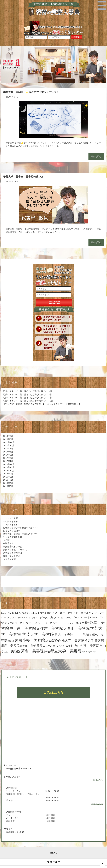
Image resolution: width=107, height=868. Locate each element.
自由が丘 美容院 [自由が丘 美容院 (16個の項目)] (87, 646)
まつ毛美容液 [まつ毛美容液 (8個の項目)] (44, 613)
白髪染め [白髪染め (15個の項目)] (55, 641)
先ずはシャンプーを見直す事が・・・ (21, 528)
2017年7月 (8, 448)
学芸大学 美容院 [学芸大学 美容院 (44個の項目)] (38, 634)
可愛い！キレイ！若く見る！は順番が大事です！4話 (28, 391)
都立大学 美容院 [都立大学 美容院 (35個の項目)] (66, 651)
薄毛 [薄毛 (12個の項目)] (47, 651)
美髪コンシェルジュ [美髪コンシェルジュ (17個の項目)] (51, 646)
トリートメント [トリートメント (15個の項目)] (33, 623)
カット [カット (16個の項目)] (55, 617)
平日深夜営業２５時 (13, 537)
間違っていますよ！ (13, 556)
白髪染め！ (8, 543)
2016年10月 (9, 470)
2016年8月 (8, 477)
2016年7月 (8, 480)
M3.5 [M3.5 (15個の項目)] (15, 613)
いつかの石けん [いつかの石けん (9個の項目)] (28, 613)
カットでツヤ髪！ (12, 518)
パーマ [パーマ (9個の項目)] (48, 623)
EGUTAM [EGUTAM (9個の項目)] (6, 613)
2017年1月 (8, 461)
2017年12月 (9, 442)
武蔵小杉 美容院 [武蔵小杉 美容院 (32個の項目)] (30, 640)
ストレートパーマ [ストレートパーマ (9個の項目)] (87, 617)
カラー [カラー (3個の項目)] (63, 618)
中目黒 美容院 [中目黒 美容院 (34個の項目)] (23, 628)
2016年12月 (9, 464)
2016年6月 (8, 483)
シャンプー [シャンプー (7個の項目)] (71, 618)
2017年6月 (8, 452)
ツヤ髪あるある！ (12, 521)
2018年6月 (8, 436)
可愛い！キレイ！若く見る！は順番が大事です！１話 (28, 401)
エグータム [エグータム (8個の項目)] (44, 618)
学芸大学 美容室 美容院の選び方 (23, 177)
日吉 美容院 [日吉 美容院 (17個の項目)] (64, 635)
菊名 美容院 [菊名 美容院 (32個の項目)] (32, 651)
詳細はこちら (97, 780)
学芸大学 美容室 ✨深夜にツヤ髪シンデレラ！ (31, 92)
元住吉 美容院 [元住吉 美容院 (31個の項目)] (50, 628)
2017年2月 (8, 458)
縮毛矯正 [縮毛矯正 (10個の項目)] (25, 646)
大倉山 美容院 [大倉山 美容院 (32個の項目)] (76, 628)
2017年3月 (8, 455)
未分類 (6, 540)
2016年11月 (9, 467)
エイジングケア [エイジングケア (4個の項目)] (31, 618)
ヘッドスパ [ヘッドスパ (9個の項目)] (75, 623)
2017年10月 (9, 445)
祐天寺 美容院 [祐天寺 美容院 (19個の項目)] (73, 640)
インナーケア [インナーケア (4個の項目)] (20, 618)
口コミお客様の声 (12, 531)
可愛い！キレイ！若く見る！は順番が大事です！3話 (28, 394)
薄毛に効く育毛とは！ (14, 553)
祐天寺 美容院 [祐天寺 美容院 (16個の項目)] (94, 641)
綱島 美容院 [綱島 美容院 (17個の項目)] (10, 646)
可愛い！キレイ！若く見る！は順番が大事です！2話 (28, 398)
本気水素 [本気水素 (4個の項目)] (11, 641)
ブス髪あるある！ (12, 525)
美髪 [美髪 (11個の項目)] (33, 646)
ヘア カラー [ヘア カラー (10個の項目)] (60, 623)
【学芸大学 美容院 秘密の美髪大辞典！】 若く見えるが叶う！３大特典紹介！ (42, 404)
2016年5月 (8, 486)
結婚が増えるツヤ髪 (13, 547)
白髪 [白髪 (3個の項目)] (47, 641)
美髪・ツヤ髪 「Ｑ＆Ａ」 (17, 550)
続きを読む (96, 156)
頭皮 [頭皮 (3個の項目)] (84, 652)
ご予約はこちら (53, 693)
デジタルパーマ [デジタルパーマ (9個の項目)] (13, 623)
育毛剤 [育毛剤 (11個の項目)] (70, 646)
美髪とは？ (54, 862)
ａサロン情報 (9, 559)
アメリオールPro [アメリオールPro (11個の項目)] (62, 613)
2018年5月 (8, 439)
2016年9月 (8, 474)
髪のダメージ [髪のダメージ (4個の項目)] (91, 652)
